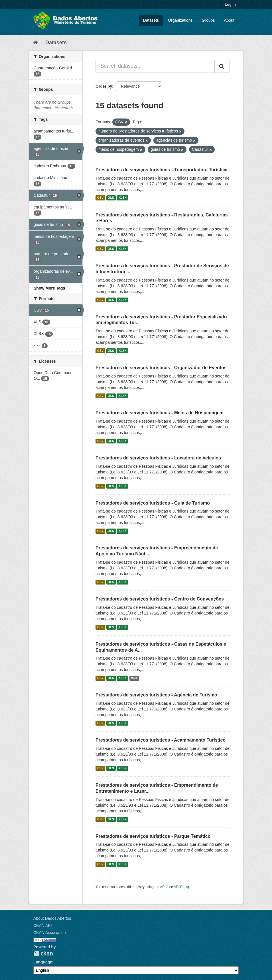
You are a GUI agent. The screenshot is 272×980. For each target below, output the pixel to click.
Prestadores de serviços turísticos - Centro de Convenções (160, 599)
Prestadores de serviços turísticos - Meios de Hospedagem (160, 413)
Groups (208, 20)
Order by (104, 86)
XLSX (122, 198)
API (163, 887)
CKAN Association (50, 933)
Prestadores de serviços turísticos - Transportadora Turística (162, 170)
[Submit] (222, 66)
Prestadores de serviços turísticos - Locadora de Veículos (158, 458)
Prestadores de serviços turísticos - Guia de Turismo (153, 503)
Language (43, 962)
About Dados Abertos (52, 918)
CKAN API (43, 925)
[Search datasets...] (155, 66)
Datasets (151, 20)
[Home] (36, 43)
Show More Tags (49, 288)
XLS (111, 198)
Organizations (180, 20)
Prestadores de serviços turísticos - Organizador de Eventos (161, 368)
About (229, 20)
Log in (230, 4)
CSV (100, 198)
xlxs (134, 678)
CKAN (43, 953)
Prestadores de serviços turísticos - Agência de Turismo (156, 695)
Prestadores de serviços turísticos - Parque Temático (153, 836)
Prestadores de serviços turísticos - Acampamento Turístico (161, 740)
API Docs (181, 887)
